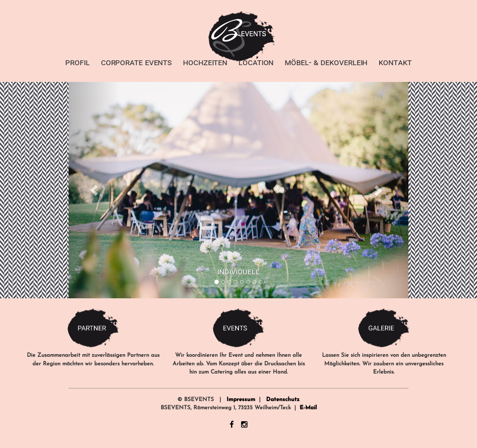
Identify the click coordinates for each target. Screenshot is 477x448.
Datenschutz (283, 400)
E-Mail (308, 408)
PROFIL (77, 62)
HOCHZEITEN (205, 62)
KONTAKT (395, 62)
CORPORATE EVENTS (136, 62)
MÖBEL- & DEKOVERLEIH (326, 62)
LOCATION (256, 62)
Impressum (241, 400)
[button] (94, 190)
